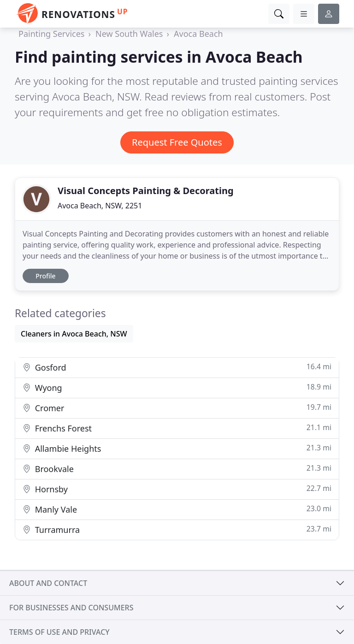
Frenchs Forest (177, 428)
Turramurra (177, 529)
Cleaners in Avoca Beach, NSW (74, 334)
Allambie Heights (177, 448)
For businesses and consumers (71, 608)
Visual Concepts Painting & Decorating (146, 191)
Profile (45, 276)
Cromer (177, 408)
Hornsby (177, 489)
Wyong (177, 387)
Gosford (177, 367)
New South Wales (129, 34)
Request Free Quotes (177, 142)
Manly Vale (177, 509)
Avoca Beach (198, 34)
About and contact (48, 583)
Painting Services (51, 34)
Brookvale (177, 469)
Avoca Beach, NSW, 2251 (100, 206)
